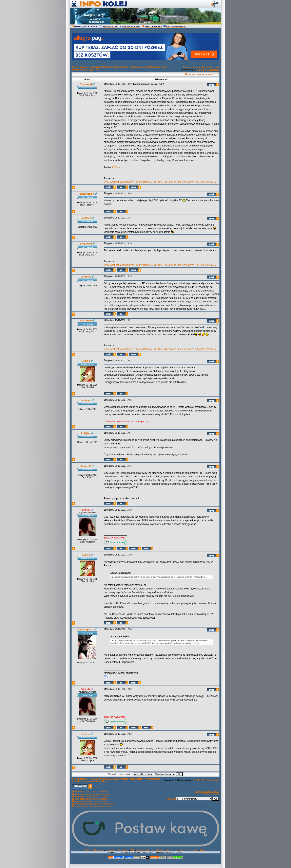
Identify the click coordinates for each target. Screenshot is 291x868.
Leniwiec (86, 218)
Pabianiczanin (86, 194)
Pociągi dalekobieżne (132, 67)
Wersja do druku (211, 794)
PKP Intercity (153, 67)
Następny (214, 69)
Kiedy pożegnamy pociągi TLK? (202, 74)
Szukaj (194, 850)
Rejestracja (98, 850)
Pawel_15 (86, 466)
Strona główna (80, 67)
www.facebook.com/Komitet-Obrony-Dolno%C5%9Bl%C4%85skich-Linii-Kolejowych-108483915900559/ (160, 182)
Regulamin (123, 850)
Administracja (143, 850)
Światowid (86, 84)
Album (203, 850)
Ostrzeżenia (172, 850)
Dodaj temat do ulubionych (207, 791)
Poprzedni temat (191, 67)
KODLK (116, 167)
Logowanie (111, 850)
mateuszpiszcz (86, 630)
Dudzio (86, 361)
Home (88, 850)
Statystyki (184, 850)
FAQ (133, 850)
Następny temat (211, 67)
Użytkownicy (158, 850)
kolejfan (86, 433)
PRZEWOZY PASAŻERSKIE (104, 67)
